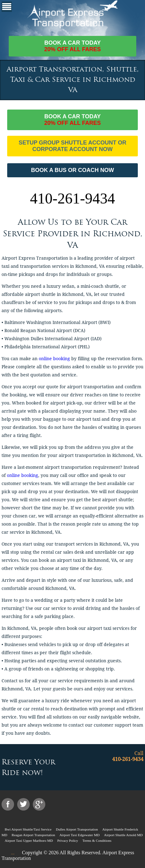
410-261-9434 (72, 198)
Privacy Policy (68, 841)
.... (13, 853)
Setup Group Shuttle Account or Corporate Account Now (73, 146)
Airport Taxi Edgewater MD (80, 835)
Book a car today (73, 46)
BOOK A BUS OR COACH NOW (72, 170)
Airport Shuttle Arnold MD (123, 835)
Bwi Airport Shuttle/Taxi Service (28, 829)
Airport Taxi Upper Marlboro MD (29, 841)
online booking (54, 359)
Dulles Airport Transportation (77, 829)
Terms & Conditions (97, 841)
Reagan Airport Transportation (33, 835)
